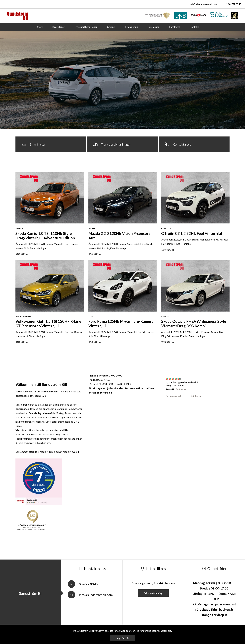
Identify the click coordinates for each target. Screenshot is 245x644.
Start (40, 27)
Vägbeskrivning (153, 593)
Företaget (175, 27)
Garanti (111, 27)
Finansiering (131, 27)
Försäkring (154, 27)
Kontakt (194, 27)
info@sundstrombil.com (203, 4)
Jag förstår (123, 638)
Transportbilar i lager (86, 27)
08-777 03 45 (233, 4)
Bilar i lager (58, 27)
